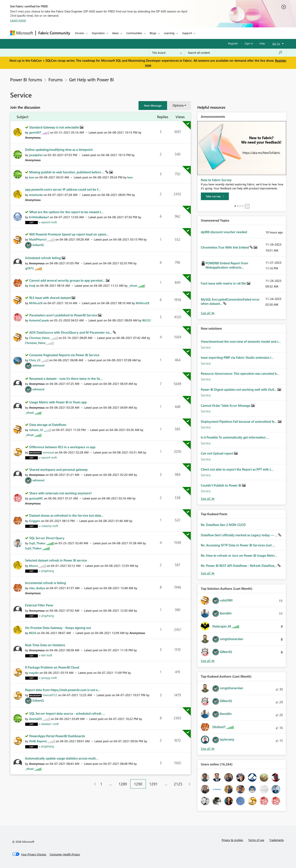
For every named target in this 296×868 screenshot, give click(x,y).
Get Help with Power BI (91, 79)
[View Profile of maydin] (34, 673)
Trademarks (277, 840)
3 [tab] (240, 206)
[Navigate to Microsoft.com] (21, 33)
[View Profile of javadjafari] (36, 155)
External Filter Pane (39, 605)
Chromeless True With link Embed (225, 247)
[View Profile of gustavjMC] (36, 498)
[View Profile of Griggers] (35, 521)
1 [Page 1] (101, 784)
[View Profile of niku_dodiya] (37, 588)
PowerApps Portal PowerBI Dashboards (57, 736)
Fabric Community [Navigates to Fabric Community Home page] (54, 33)
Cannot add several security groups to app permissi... (68, 280)
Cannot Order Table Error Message (226, 405)
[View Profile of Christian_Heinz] (39, 338)
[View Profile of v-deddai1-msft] (49, 724)
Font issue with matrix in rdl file (224, 283)
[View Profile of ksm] (32, 177)
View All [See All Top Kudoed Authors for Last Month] (208, 749)
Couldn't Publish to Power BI (221, 485)
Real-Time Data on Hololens (45, 645)
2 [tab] (238, 206)
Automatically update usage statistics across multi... (62, 758)
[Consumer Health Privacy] (65, 854)
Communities (134, 33)
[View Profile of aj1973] (29, 268)
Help (262, 43)
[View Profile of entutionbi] (36, 195)
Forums (80, 33)
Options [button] (178, 105)
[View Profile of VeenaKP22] (50, 695)
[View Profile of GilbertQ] (38, 245)
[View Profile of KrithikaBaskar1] (39, 217)
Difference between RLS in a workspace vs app (62, 447)
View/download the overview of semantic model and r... (241, 341)
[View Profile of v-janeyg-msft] (48, 678)
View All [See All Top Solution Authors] (208, 661)
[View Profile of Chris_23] (35, 360)
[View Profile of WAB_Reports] (38, 741)
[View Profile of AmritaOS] (35, 719)
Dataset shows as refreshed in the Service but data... (66, 515)
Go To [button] (276, 43)
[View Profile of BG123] (147, 320)
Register (233, 43)
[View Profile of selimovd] (38, 365)
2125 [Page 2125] (178, 784)
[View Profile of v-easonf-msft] (48, 222)
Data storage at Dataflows (48, 425)
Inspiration (98, 33)
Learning (169, 33)
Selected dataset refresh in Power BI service (56, 560)
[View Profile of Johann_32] (36, 430)
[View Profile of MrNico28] (36, 303)
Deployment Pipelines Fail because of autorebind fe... (239, 421)
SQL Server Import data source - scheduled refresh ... (67, 713)
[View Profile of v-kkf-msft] (45, 655)
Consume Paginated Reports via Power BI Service (64, 355)
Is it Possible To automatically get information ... (235, 437)
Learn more (18, 20)
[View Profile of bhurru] (33, 566)
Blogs (153, 33)
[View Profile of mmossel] (48, 452)
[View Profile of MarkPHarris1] (38, 239)
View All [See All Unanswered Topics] (208, 313)
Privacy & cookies (232, 840)
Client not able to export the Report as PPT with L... (237, 469)
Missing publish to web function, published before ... (67, 172)
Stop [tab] (247, 206)
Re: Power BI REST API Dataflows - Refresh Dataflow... (239, 566)
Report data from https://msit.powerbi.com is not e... (63, 690)
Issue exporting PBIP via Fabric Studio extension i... (237, 357)
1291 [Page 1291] (153, 784)
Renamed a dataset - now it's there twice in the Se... (66, 378)
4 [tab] (243, 206)
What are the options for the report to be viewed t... (66, 212)
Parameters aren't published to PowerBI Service (64, 315)
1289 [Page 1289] (123, 784)
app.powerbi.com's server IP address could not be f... (63, 189)
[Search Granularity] (167, 53)
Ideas (115, 33)
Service (206, 347)
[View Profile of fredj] (32, 286)
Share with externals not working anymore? (61, 493)
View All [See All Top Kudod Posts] (208, 573)
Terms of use (256, 840)
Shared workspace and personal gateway (59, 469)
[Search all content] (235, 53)
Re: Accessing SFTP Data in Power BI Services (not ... (238, 545)
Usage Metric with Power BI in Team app (58, 402)
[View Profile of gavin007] (35, 132)
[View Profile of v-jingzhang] (46, 571)
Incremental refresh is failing (45, 583)
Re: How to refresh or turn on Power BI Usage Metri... (239, 555)
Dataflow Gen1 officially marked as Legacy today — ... (239, 535)
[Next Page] (188, 784)
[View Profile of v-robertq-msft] (48, 526)
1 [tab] (235, 206)
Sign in (249, 43)
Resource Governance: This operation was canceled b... (240, 373)
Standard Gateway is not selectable (55, 127)
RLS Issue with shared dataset (50, 298)
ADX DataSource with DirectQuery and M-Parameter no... (71, 332)
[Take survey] (215, 196)
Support (187, 33)
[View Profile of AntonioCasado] (39, 320)
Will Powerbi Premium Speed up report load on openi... (69, 234)
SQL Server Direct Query (47, 538)
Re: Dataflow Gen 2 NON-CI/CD (223, 525)
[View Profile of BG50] (33, 633)
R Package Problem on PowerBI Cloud (52, 667)
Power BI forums (26, 79)
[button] (153, 106)
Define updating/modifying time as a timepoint (59, 150)
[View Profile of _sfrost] (133, 286)
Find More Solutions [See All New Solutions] (208, 499)
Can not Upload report (217, 453)
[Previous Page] (93, 784)
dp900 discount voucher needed (224, 232)
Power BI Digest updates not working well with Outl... (239, 389)
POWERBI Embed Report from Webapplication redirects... (227, 265)
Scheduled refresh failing (43, 258)
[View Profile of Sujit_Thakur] (37, 543)
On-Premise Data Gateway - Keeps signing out (58, 628)
